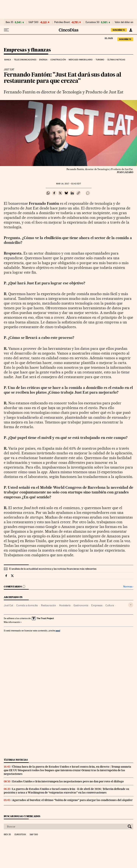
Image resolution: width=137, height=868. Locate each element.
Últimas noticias (116, 60)
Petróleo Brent (62, 22)
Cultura (110, 605)
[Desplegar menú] (6, 30)
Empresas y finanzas (27, 50)
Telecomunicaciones (25, 60)
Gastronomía (81, 605)
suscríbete (119, 30)
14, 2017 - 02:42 (68, 184)
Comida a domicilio (27, 605)
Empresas (97, 605)
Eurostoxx (20, 835)
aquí (58, 631)
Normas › (128, 587)
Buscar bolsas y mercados (22, 816)
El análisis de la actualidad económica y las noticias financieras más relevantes (53, 569)
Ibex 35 (9, 22)
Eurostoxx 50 (92, 22)
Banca (8, 60)
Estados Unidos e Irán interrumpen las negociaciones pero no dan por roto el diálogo (68, 781)
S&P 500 (33, 22)
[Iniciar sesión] (131, 30)
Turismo (100, 60)
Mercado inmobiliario (81, 60)
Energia (43, 60)
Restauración (49, 605)
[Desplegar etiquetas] (131, 605)
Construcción (58, 60)
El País (109, 38)
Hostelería (65, 605)
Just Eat (9, 605)
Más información (13, 622)
